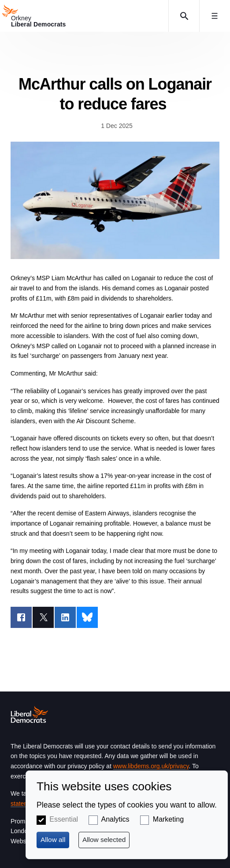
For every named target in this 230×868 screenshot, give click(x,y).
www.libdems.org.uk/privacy (151, 766)
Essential (64, 819)
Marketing (168, 819)
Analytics (115, 819)
